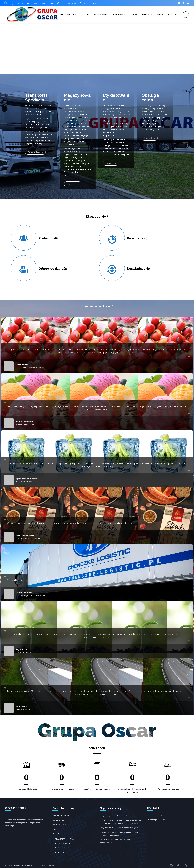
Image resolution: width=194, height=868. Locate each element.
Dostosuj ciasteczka (47, 865)
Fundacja (147, 15)
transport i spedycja (65, 839)
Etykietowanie (111, 163)
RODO (55, 829)
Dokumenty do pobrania (64, 816)
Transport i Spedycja (35, 152)
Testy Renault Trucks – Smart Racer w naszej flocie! (120, 828)
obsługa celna (62, 848)
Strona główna (68, 15)
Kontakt (173, 15)
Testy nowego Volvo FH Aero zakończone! (116, 816)
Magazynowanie (73, 184)
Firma (134, 15)
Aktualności (101, 15)
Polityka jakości (60, 820)
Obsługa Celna (150, 138)
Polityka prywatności (63, 825)
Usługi (86, 15)
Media (160, 15)
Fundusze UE (120, 15)
